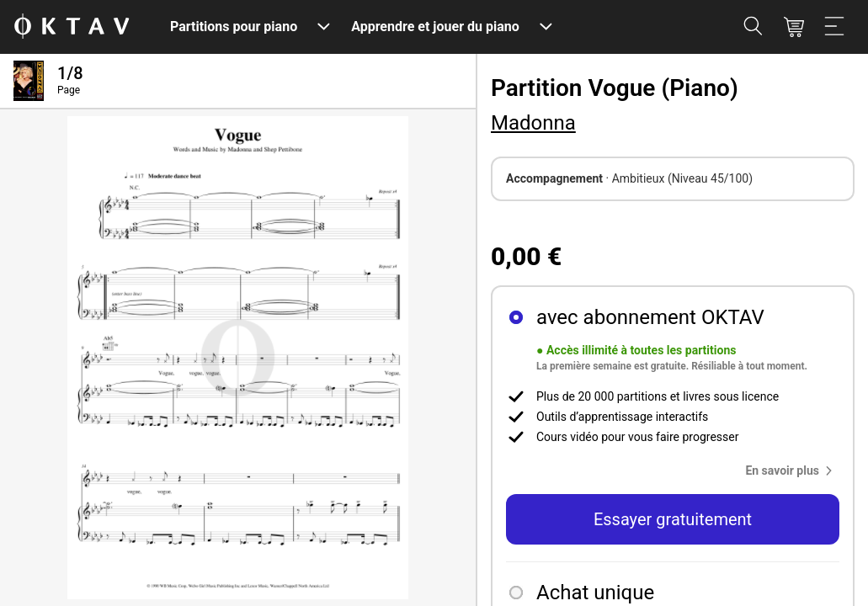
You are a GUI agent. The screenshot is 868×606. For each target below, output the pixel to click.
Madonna (533, 123)
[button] (792, 470)
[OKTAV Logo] (72, 27)
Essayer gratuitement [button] (673, 519)
